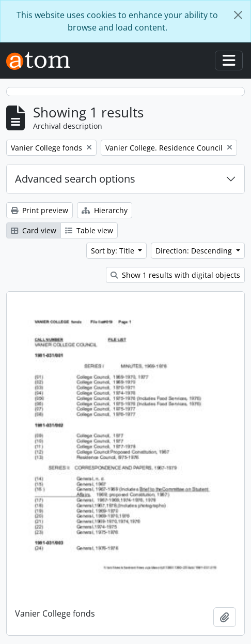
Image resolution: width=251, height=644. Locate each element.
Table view (89, 230)
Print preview (40, 210)
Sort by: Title (114, 251)
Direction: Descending (195, 251)
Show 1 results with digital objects (175, 275)
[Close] (238, 15)
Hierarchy (105, 210)
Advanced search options (75, 179)
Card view (34, 230)
